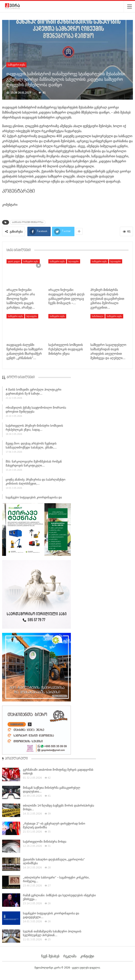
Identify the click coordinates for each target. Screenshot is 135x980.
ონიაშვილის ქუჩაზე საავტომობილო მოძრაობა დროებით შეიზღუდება (36, 411)
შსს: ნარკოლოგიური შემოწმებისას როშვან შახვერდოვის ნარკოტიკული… (34, 465)
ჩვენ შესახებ (50, 956)
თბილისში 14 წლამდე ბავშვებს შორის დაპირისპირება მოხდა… (58, 807)
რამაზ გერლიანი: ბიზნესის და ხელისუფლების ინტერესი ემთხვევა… (59, 897)
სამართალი (98, 316)
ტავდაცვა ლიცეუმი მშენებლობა (28, 222)
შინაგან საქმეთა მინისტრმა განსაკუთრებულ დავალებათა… (52, 790)
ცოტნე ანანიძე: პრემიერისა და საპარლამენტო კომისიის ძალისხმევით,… (36, 483)
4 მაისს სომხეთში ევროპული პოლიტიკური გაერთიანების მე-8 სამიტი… (34, 394)
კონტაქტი (87, 956)
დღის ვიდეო (14, 261)
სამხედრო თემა (16, 65)
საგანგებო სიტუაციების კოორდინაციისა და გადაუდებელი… (51, 915)
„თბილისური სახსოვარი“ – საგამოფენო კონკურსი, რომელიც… (56, 879)
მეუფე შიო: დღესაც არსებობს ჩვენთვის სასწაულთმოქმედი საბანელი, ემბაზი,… (31, 448)
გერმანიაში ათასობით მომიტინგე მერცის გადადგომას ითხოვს (58, 771)
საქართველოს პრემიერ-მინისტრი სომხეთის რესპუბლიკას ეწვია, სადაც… (34, 429)
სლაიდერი (73, 261)
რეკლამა (70, 956)
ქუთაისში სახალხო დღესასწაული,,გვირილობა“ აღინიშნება (54, 861)
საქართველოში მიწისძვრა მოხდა (45, 842)
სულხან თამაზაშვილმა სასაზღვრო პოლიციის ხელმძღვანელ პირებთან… (52, 933)
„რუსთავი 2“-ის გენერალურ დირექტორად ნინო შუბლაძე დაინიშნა (54, 825)
